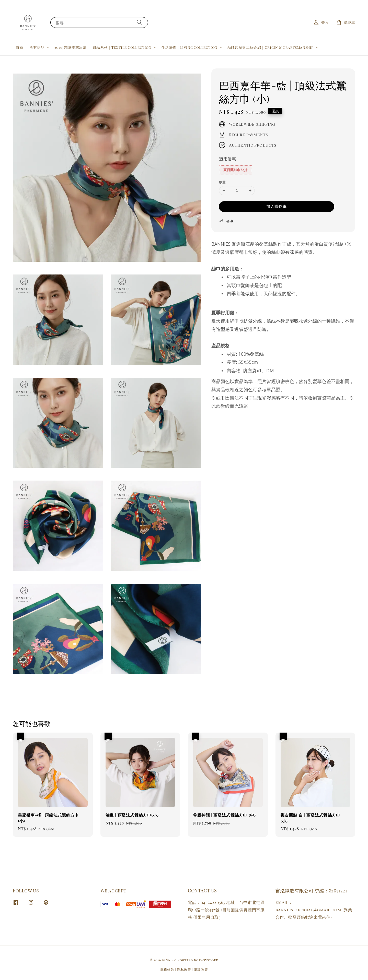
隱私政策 (184, 969)
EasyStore (209, 960)
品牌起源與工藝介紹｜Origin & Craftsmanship (271, 47)
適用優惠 (227, 159)
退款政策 (201, 969)
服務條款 (167, 969)
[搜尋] (140, 22)
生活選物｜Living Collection (189, 47)
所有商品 (37, 47)
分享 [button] (226, 221)
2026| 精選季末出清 (71, 47)
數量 (222, 182)
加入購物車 (277, 206)
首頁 (20, 47)
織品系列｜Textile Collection (122, 47)
